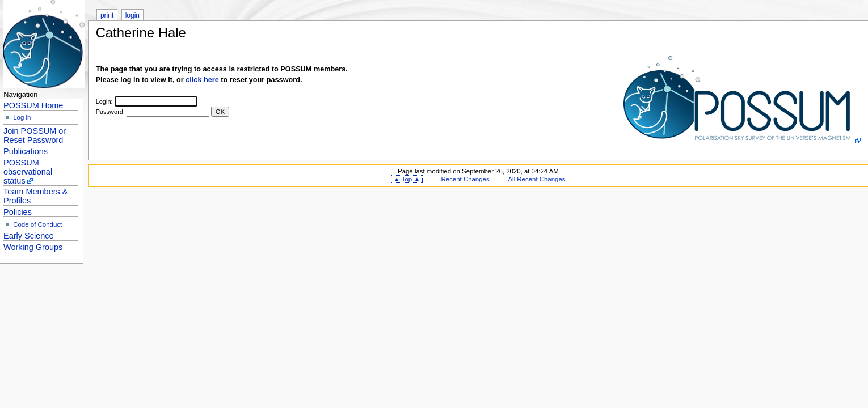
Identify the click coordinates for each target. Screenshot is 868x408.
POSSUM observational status (28, 172)
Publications (26, 151)
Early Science (28, 236)
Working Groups (33, 247)
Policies (18, 212)
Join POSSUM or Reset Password (35, 135)
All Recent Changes (537, 179)
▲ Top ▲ (406, 179)
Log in (22, 117)
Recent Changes (465, 179)
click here (202, 80)
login (132, 15)
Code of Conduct (37, 224)
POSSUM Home (33, 105)
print (107, 15)
